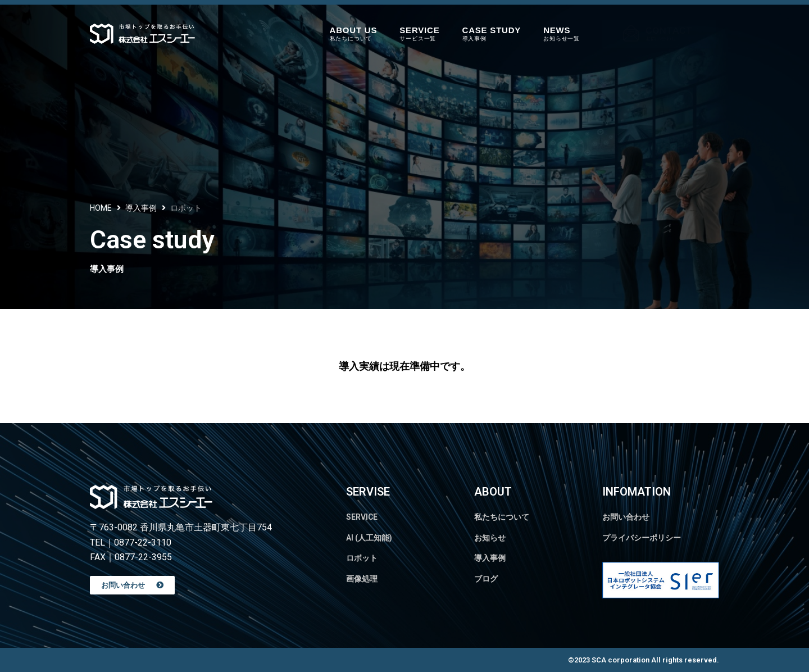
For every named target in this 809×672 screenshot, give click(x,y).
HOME (101, 208)
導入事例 (141, 208)
